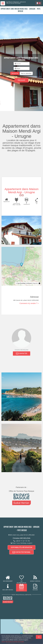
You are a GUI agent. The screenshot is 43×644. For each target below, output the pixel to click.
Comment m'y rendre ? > (29, 303)
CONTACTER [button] (22, 353)
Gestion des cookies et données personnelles (13, 642)
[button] (26, 73)
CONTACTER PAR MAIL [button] (21, 552)
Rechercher (15, 73)
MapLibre (35, 283)
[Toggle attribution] (39, 283)
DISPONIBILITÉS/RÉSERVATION (21, 547)
